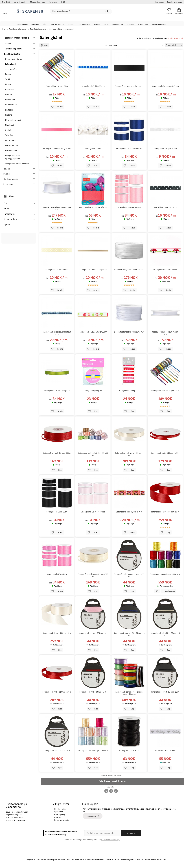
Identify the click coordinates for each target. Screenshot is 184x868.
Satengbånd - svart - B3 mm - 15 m (165, 692)
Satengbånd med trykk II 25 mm (129, 512)
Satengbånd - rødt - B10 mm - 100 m (165, 453)
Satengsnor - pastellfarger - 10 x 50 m (93, 751)
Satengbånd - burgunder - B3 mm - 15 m (129, 575)
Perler (106, 24)
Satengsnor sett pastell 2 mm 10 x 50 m (93, 454)
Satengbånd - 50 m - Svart (57, 512)
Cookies (58, 817)
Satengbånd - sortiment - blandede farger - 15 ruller (129, 693)
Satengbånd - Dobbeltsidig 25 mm (129, 86)
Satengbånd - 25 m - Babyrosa (93, 512)
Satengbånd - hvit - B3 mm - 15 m (57, 751)
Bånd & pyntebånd (175, 38)
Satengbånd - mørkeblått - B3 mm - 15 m (129, 634)
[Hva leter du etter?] (81, 11)
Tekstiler (71, 24)
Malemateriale (22, 24)
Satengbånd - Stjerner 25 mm (165, 207)
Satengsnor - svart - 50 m (129, 751)
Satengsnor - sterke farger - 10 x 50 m (165, 574)
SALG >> (64, 2)
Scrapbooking (143, 24)
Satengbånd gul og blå (93, 391)
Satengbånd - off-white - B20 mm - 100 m (129, 454)
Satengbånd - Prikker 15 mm (57, 270)
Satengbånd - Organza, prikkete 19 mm (57, 333)
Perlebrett (130, 24)
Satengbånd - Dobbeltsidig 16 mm (57, 148)
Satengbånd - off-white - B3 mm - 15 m (165, 634)
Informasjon (160, 2)
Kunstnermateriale (159, 24)
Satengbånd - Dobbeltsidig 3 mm (165, 86)
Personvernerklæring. (110, 840)
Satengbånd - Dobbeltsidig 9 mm (93, 270)
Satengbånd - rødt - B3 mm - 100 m (57, 453)
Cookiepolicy (60, 814)
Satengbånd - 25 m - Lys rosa (129, 207)
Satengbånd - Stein (93, 148)
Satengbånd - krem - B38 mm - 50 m (57, 633)
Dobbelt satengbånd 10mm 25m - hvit (165, 333)
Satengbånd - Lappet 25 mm (165, 148)
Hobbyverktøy (118, 24)
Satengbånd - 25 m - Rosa (57, 574)
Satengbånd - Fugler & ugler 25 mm (93, 332)
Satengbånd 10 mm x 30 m (57, 86)
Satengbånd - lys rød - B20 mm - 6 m (93, 633)
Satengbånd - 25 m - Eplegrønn (57, 391)
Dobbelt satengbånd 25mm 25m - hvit (57, 208)
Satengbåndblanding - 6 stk (129, 391)
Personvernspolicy (62, 820)
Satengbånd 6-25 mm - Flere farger (93, 207)
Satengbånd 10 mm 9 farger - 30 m (165, 391)
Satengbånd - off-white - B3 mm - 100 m (93, 575)
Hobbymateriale (84, 24)
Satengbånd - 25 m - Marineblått (129, 148)
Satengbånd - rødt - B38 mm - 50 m (165, 512)
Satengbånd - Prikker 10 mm (93, 86)
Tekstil (45, 24)
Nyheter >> (53, 2)
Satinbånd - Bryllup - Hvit (165, 751)
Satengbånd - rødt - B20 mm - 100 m (57, 692)
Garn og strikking (58, 24)
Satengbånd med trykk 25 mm (165, 270)
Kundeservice (60, 809)
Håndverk (35, 24)
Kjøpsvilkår (59, 812)
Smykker (97, 24)
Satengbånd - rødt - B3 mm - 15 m (93, 692)
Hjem (4, 29)
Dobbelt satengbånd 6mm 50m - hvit (129, 270)
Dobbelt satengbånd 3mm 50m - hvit (129, 332)
